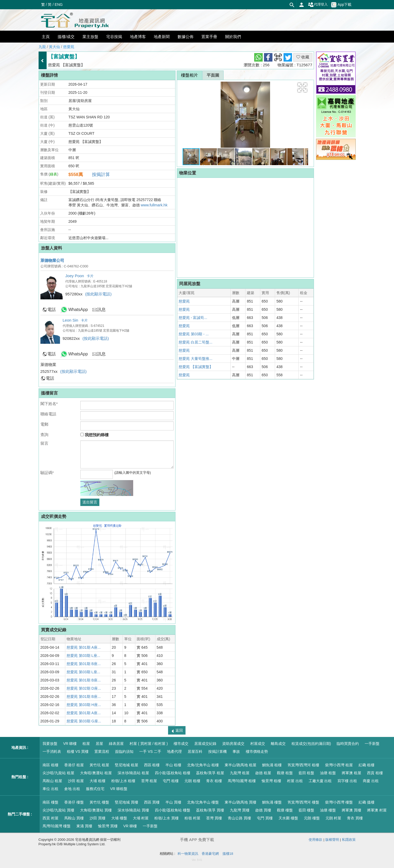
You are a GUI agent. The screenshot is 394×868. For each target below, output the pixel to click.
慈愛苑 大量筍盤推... (196, 359)
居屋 (99, 744)
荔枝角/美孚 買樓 (210, 810)
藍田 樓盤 (307, 810)
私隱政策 (349, 840)
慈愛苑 (69, 47)
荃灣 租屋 (149, 781)
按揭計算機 (217, 751)
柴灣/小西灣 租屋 (339, 765)
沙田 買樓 (98, 818)
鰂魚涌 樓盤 (272, 802)
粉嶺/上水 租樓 (123, 781)
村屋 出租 (295, 781)
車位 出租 (50, 789)
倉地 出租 (72, 789)
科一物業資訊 (188, 854)
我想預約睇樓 (94, 435)
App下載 (341, 5)
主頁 (46, 37)
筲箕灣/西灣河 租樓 (303, 765)
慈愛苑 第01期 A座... (84, 647)
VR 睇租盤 (119, 789)
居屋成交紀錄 (205, 744)
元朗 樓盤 (312, 818)
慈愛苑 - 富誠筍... (193, 318)
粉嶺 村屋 (192, 818)
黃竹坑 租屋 (99, 765)
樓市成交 (181, 744)
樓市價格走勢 (257, 751)
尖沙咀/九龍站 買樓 (58, 810)
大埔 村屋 (141, 818)
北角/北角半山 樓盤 (203, 802)
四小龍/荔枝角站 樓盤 (173, 810)
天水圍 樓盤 (288, 818)
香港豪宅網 (210, 854)
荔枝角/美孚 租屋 (210, 773)
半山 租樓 (173, 765)
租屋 (86, 744)
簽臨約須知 (124, 751)
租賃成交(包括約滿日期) (311, 744)
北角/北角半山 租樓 (203, 765)
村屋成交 (258, 744)
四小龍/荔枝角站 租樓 (173, 773)
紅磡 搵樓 (367, 802)
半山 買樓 (173, 802)
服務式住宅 (95, 789)
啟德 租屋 (263, 773)
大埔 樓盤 (119, 818)
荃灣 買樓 (214, 818)
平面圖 (213, 75)
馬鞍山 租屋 (52, 781)
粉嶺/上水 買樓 (166, 818)
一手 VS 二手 (150, 751)
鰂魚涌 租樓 (272, 765)
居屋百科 (195, 751)
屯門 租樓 (171, 781)
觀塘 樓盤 (285, 810)
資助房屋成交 (233, 744)
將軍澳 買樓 (351, 810)
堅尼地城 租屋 (127, 765)
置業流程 (102, 751)
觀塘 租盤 (285, 773)
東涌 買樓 (84, 826)
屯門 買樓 (265, 818)
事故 (236, 751)
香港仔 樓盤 (74, 802)
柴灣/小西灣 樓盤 (339, 802)
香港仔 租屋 (74, 765)
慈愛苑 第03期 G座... (84, 721)
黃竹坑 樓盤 (99, 802)
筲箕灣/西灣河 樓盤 (303, 802)
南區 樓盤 (50, 802)
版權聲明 (332, 840)
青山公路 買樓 (239, 818)
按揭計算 (101, 175)
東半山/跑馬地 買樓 (240, 802)
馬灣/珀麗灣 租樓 (242, 781)
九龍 (42, 47)
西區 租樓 (152, 765)
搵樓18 (228, 854)
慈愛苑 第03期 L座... (83, 656)
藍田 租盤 (307, 773)
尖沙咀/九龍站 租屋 (58, 773)
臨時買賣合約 (348, 744)
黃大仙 (54, 47)
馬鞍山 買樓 (74, 818)
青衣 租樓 (214, 781)
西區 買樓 (152, 802)
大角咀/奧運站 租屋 (96, 773)
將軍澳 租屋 (351, 773)
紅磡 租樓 (367, 765)
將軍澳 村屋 (377, 810)
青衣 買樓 (355, 818)
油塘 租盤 (328, 773)
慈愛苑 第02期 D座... (84, 688)
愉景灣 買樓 (108, 826)
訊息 (101, 310)
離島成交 (278, 744)
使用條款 (316, 840)
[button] (302, 87)
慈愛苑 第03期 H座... (84, 705)
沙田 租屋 (76, 781)
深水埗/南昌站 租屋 (133, 773)
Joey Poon (75, 276)
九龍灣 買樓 (240, 810)
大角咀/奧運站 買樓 (96, 810)
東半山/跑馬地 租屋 (240, 765)
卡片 (90, 276)
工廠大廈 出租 (320, 781)
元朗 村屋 (333, 818)
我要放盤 (50, 744)
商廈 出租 (371, 781)
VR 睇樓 (70, 744)
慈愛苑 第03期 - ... (194, 334)
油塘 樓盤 (328, 810)
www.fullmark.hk (154, 205)
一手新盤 (372, 744)
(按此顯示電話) (98, 294)
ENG (59, 4)
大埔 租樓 (98, 781)
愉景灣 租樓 (271, 781)
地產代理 (174, 751)
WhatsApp (78, 310)
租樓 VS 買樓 (78, 751)
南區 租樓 (50, 765)
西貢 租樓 (375, 773)
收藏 (303, 57)
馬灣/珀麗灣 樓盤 (57, 826)
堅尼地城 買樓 (127, 802)
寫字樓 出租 (347, 781)
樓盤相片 (189, 75)
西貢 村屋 (50, 818)
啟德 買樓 (263, 810)
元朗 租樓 (192, 781)
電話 (52, 310)
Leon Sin (70, 320)
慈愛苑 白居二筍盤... (196, 342)
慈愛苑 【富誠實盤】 (196, 367)
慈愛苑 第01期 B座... (84, 664)
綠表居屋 (116, 744)
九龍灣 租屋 (240, 773)
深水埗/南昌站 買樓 (133, 810)
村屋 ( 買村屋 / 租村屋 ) (149, 744)
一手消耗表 (52, 751)
